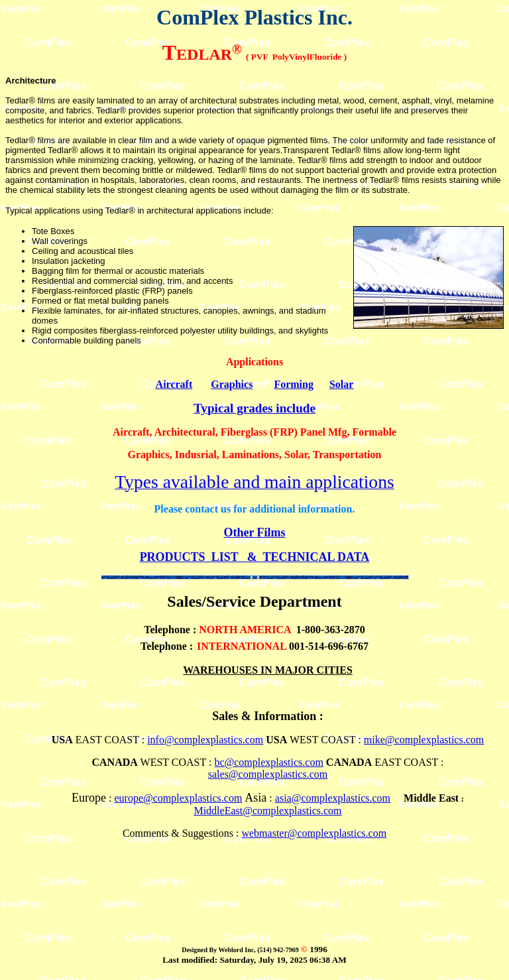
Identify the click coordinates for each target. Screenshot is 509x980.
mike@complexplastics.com (424, 740)
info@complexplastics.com (205, 740)
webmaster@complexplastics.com (314, 833)
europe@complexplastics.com (178, 798)
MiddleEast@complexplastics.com (267, 811)
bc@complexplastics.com (268, 762)
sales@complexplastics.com (268, 774)
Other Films (254, 532)
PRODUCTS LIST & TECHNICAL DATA (255, 557)
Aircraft (174, 384)
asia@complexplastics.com (333, 798)
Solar (341, 384)
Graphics (232, 384)
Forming (294, 384)
